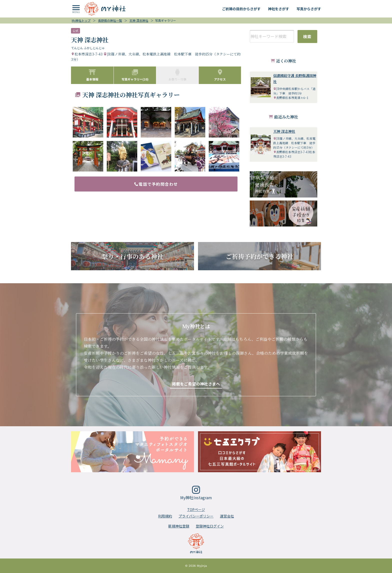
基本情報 (92, 75)
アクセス (220, 75)
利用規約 (165, 516)
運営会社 (227, 516)
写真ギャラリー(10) (135, 75)
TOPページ (196, 509)
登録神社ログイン (210, 526)
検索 (307, 36)
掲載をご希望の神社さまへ (196, 384)
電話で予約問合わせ (156, 184)
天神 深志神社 (284, 131)
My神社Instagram (196, 493)
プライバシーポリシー (196, 516)
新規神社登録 (179, 526)
